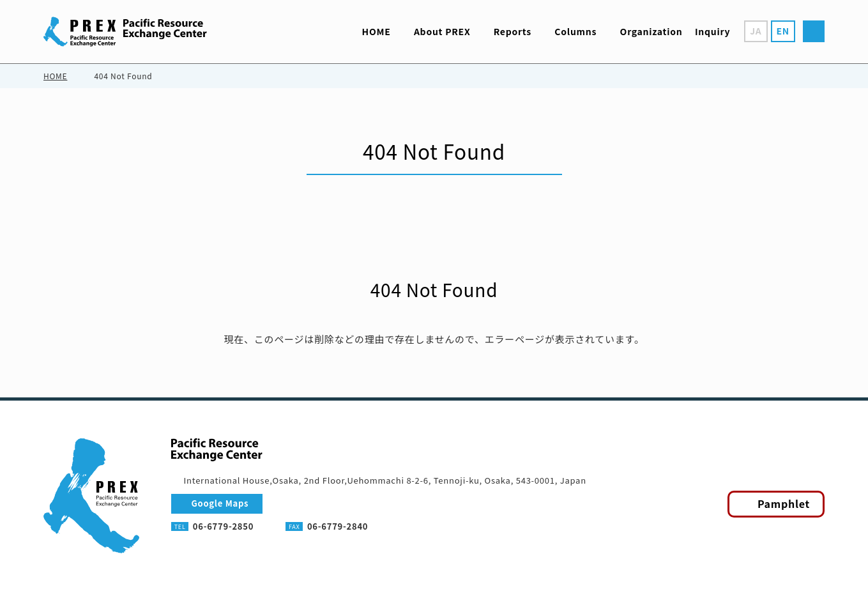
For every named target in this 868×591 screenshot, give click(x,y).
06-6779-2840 (338, 526)
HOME (55, 76)
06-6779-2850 (223, 526)
